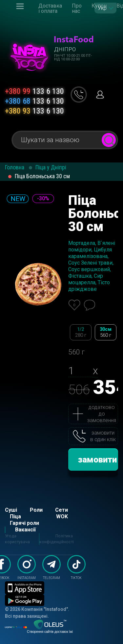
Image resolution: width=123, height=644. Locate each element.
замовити (97, 460)
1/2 (81, 332)
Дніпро (65, 49)
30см (106, 332)
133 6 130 (34, 91)
